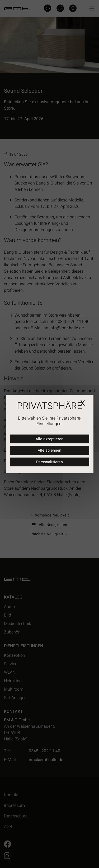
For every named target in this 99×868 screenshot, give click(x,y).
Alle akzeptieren (49, 439)
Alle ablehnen (49, 450)
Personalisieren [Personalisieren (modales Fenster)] (49, 462)
